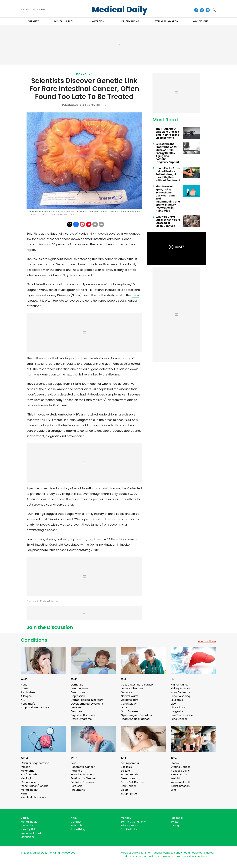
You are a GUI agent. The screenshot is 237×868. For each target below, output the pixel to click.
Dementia (77, 685)
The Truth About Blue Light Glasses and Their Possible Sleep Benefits (167, 133)
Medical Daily (120, 10)
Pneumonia (78, 790)
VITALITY (34, 21)
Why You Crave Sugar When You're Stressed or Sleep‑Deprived (168, 221)
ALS (23, 700)
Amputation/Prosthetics (36, 708)
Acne (24, 685)
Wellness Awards (166, 21)
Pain (74, 763)
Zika (173, 790)
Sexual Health (129, 778)
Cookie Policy (129, 829)
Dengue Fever (80, 688)
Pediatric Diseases (82, 782)
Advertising (78, 829)
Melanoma (28, 771)
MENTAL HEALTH (64, 21)
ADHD (24, 688)
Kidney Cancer (180, 685)
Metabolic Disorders (33, 797)
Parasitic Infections (83, 775)
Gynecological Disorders (136, 715)
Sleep (124, 790)
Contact (76, 822)
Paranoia (77, 771)
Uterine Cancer (180, 767)
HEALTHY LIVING (130, 21)
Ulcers (175, 763)
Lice (173, 704)
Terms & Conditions (133, 822)
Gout (124, 708)
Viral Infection (180, 775)
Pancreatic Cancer (83, 767)
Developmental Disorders (87, 704)
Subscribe (77, 826)
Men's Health (29, 775)
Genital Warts (129, 696)
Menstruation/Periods (34, 786)
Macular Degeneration (35, 763)
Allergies (26, 696)
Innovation (84, 74)
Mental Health (30, 790)
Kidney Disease (180, 688)
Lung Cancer (179, 719)
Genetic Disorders (132, 688)
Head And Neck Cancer (136, 719)
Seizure (125, 771)
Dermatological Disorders (87, 700)
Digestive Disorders (83, 715)
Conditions (34, 640)
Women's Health (181, 782)
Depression (78, 696)
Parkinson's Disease (83, 778)
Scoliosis (126, 767)
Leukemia (177, 700)
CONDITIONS (201, 21)
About (75, 818)
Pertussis (76, 786)
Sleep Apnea (129, 794)
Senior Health (129, 775)
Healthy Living (30, 829)
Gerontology (129, 704)
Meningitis (27, 778)
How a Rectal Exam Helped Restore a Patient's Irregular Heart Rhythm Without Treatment (168, 174)
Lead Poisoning (180, 696)
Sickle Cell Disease (132, 782)
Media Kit (127, 818)
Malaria (26, 767)
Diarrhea (76, 711)
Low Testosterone (182, 715)
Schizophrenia (130, 763)
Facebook (177, 818)
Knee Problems (180, 692)
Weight (175, 778)
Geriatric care (130, 700)
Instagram (178, 826)
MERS (24, 794)
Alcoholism (28, 692)
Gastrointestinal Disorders (137, 685)
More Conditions (207, 641)
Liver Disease (179, 708)
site (79, 494)
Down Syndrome (81, 719)
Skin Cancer (128, 786)
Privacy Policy (129, 826)
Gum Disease (129, 711)
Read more (202, 856)
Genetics (126, 692)
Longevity (177, 711)
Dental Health (79, 692)
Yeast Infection (180, 786)
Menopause (28, 782)
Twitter (175, 822)
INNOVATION (97, 21)
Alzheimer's (28, 704)
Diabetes (76, 708)
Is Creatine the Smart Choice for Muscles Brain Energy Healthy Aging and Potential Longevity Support (167, 153)
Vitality (25, 818)
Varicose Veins (180, 771)
